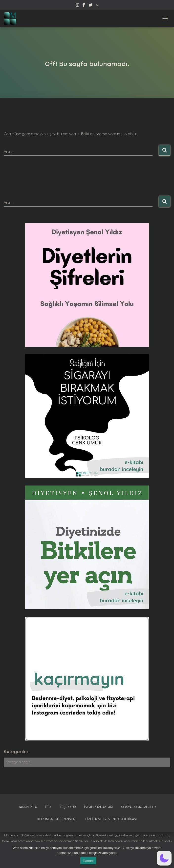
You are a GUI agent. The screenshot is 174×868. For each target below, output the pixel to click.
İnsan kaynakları (98, 807)
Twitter (90, 6)
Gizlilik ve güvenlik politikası (111, 819)
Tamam (88, 861)
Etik (48, 807)
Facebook (84, 6)
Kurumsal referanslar (57, 819)
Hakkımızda (27, 807)
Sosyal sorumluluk (139, 807)
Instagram (77, 6)
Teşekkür (68, 807)
